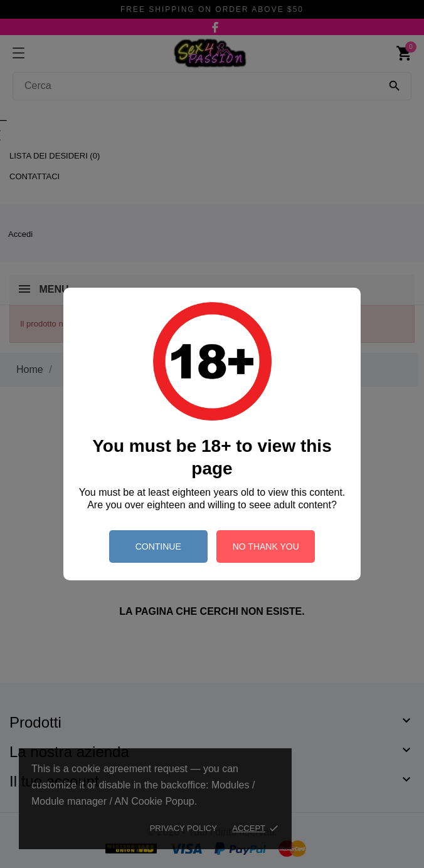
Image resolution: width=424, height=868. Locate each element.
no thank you (266, 546)
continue (158, 546)
